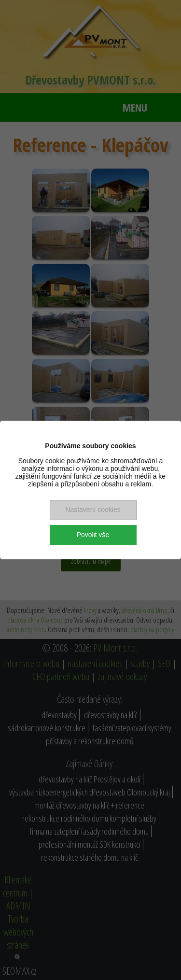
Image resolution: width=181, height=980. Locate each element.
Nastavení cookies (93, 510)
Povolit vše (93, 535)
